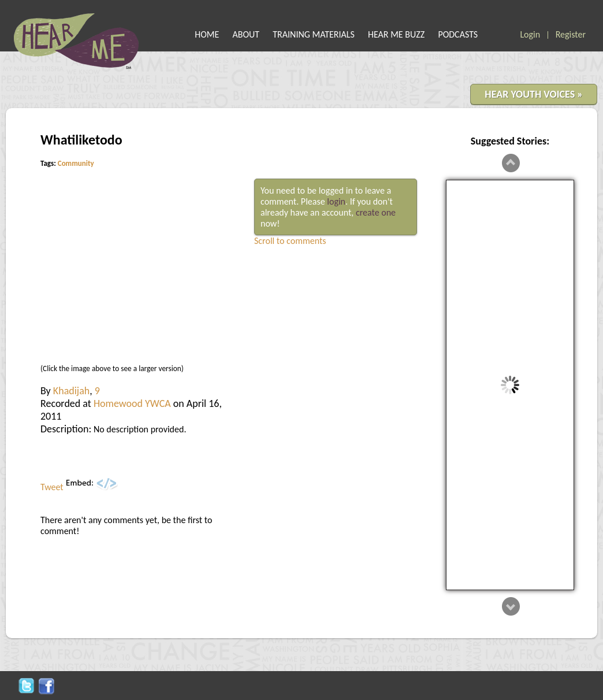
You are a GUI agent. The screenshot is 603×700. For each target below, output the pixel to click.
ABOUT (246, 34)
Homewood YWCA (132, 403)
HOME (207, 34)
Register (571, 34)
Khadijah (71, 391)
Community (76, 163)
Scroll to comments (290, 241)
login (336, 201)
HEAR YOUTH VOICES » (534, 94)
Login (530, 34)
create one (376, 212)
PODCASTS (458, 34)
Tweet (52, 487)
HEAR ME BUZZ (396, 34)
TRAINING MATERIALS (314, 34)
